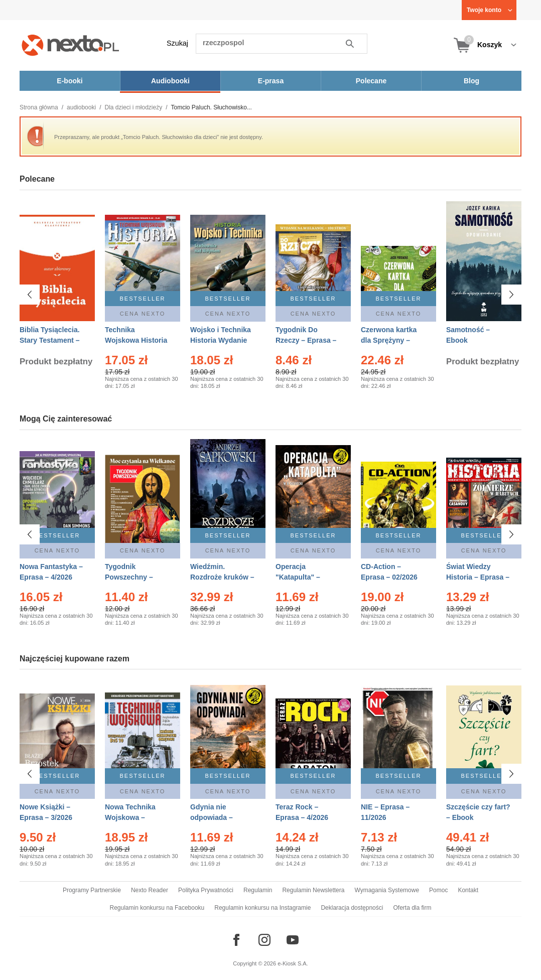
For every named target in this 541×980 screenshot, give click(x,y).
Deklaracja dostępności (352, 908)
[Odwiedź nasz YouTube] (293, 940)
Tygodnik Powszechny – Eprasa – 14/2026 (133, 577)
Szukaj (177, 43)
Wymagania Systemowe (387, 890)
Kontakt (468, 890)
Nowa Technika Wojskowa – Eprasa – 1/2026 (131, 817)
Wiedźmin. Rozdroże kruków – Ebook (222, 577)
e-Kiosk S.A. (293, 963)
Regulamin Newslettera (313, 890)
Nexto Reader (150, 890)
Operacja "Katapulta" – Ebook (298, 577)
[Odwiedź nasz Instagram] (264, 940)
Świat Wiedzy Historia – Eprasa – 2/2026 (478, 577)
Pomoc (438, 890)
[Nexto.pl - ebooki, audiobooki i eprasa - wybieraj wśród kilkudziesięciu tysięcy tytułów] (71, 45)
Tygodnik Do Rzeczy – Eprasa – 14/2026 (306, 340)
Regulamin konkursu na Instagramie (262, 908)
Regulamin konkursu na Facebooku (157, 908)
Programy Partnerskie (92, 890)
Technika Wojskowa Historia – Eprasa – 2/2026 (136, 340)
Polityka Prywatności (206, 890)
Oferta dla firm (412, 908)
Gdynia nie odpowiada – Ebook (212, 817)
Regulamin (258, 890)
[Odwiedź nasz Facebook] (236, 940)
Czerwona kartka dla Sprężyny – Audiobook (389, 340)
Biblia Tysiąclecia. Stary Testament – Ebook (50, 340)
